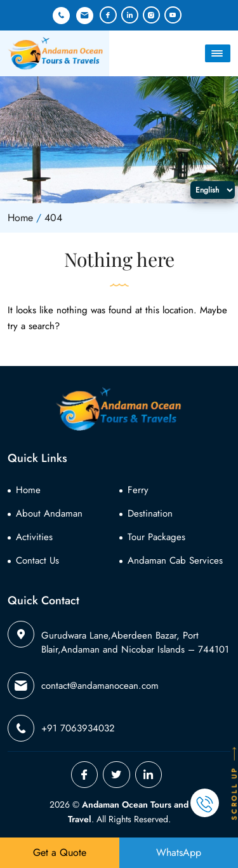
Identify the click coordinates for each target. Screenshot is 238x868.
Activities (34, 537)
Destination (150, 513)
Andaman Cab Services (175, 560)
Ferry (138, 490)
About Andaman (49, 513)
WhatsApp (179, 852)
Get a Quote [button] (60, 852)
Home (28, 490)
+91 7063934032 (61, 16)
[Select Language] (213, 190)
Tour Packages (156, 537)
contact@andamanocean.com (85, 16)
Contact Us (37, 560)
